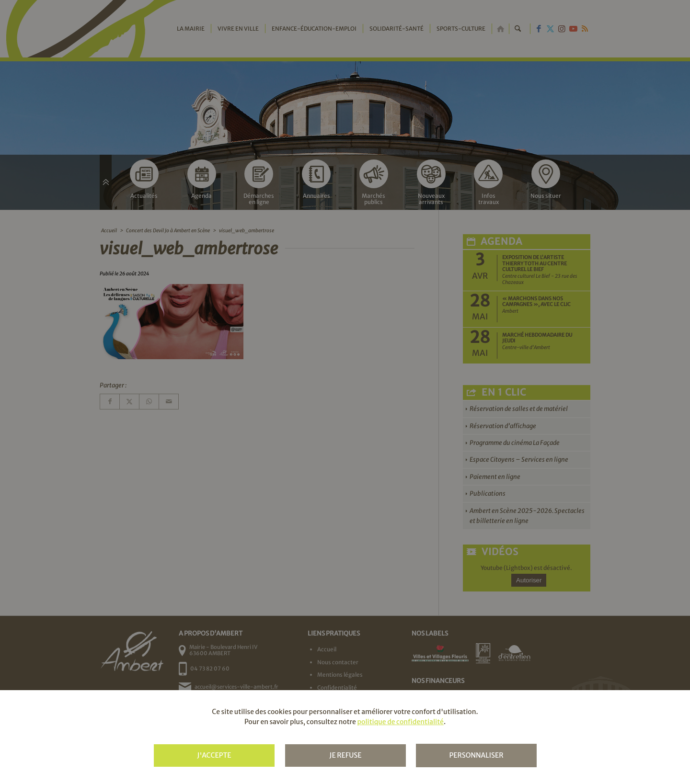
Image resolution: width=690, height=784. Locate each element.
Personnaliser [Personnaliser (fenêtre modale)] (476, 755)
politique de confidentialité (400, 722)
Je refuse (345, 755)
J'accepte (214, 755)
